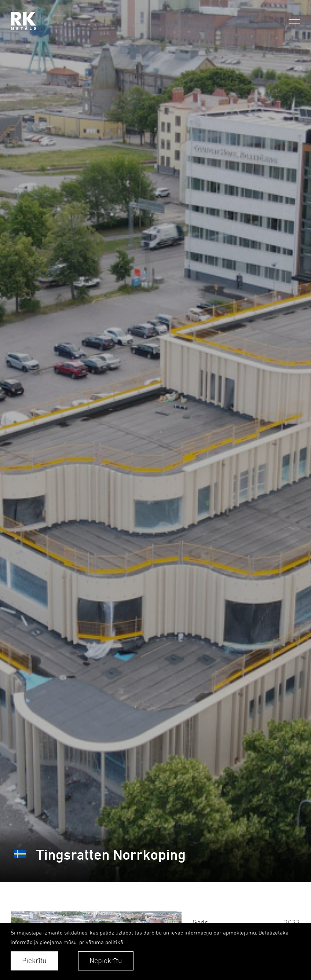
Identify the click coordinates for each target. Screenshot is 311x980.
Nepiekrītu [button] (106, 961)
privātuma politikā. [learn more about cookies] (102, 942)
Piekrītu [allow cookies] (34, 961)
